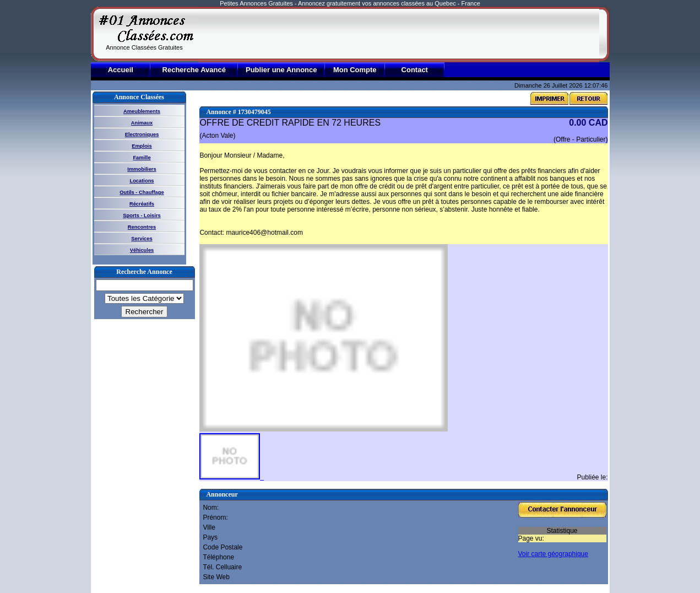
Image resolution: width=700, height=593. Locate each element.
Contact (415, 70)
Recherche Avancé (194, 70)
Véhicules (142, 250)
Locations (142, 181)
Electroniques (142, 134)
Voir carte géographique (553, 554)
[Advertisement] (399, 34)
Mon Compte (355, 70)
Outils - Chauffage (142, 192)
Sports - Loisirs (142, 215)
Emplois (142, 146)
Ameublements (142, 111)
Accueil (121, 70)
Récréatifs (142, 204)
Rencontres (142, 227)
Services (142, 239)
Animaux (142, 123)
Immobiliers (142, 169)
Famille (142, 158)
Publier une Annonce (281, 70)
